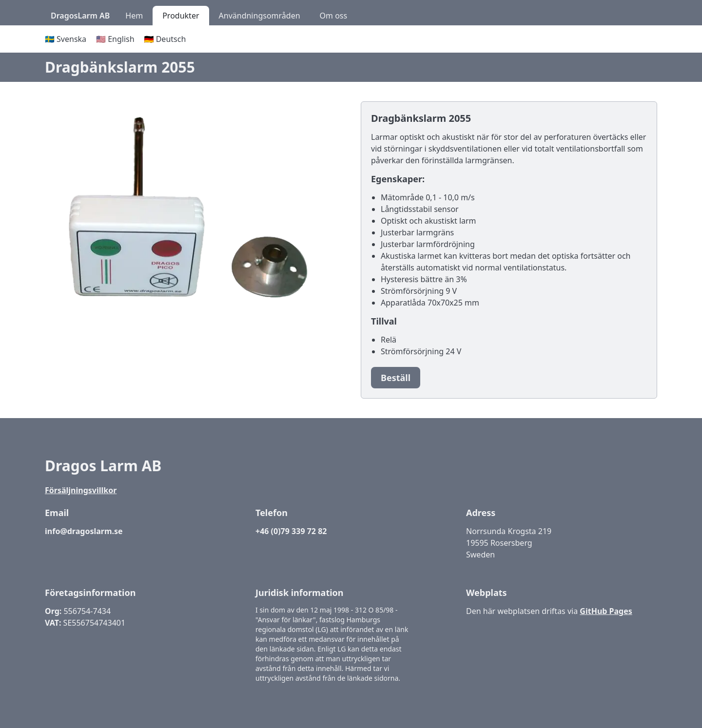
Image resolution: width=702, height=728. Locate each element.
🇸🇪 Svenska (66, 39)
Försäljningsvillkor (81, 490)
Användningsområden (260, 16)
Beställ (396, 378)
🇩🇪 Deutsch (165, 39)
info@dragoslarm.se (84, 531)
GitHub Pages (606, 611)
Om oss (334, 16)
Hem (134, 16)
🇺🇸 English (115, 39)
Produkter (181, 16)
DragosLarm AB (80, 16)
